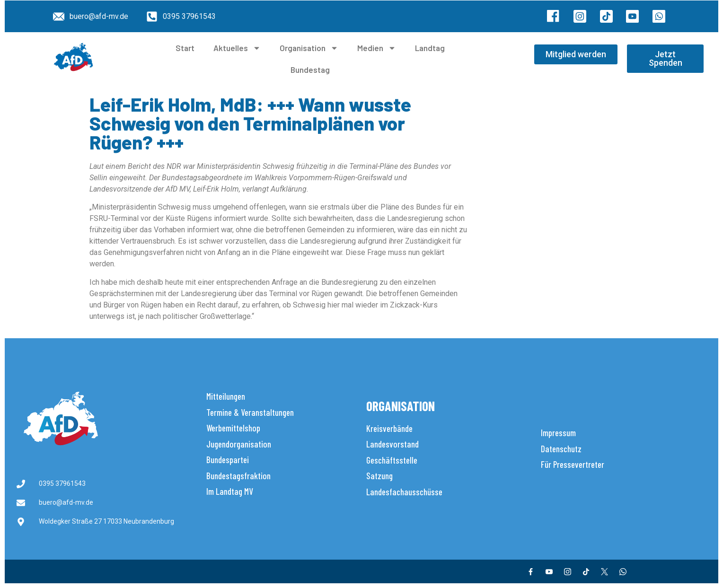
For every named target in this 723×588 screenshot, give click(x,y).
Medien (377, 48)
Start (185, 48)
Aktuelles (237, 48)
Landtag (430, 48)
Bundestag (310, 70)
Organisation (309, 48)
